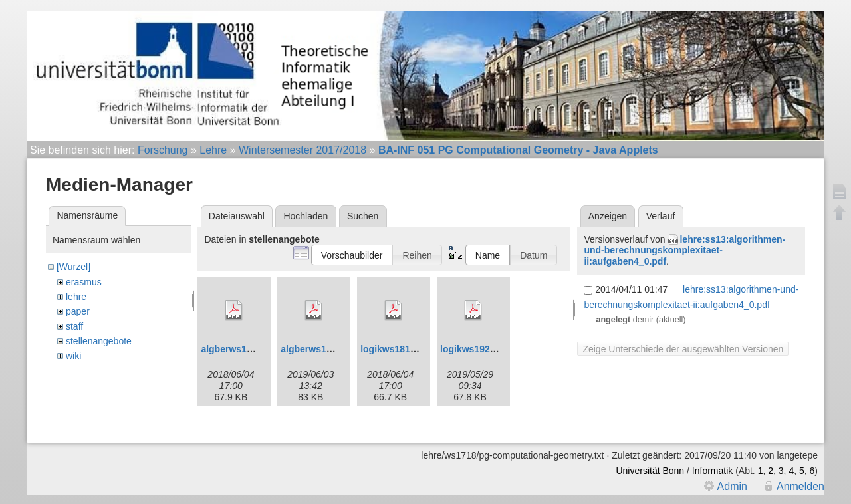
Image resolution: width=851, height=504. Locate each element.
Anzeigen (608, 216)
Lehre (213, 150)
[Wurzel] (73, 267)
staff (74, 326)
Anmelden (800, 490)
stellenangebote (99, 341)
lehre (76, 297)
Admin (732, 490)
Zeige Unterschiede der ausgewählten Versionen (683, 349)
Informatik (712, 475)
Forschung (163, 150)
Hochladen (305, 216)
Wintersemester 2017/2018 (303, 150)
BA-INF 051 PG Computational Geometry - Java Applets (518, 150)
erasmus (84, 282)
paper (78, 311)
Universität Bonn (650, 475)
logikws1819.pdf (396, 349)
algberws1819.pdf (240, 349)
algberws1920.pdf (320, 349)
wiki (73, 356)
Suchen (363, 216)
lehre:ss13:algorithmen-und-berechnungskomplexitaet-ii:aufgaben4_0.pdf (684, 251)
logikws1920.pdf (476, 349)
